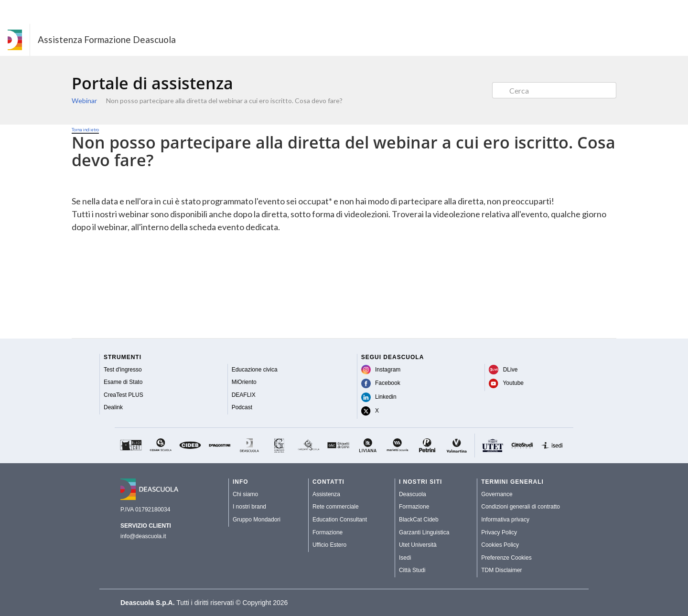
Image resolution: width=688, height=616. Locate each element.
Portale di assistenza (152, 83)
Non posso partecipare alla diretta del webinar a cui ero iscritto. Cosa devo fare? (224, 101)
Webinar (84, 101)
